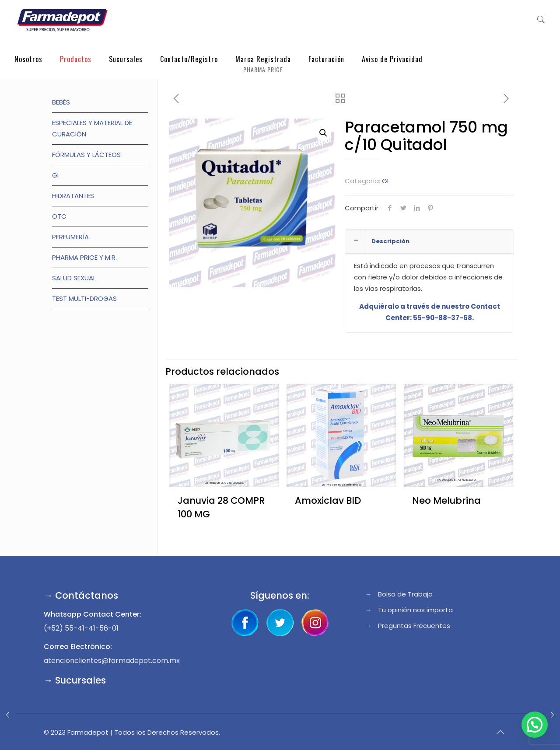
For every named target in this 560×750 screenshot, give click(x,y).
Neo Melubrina (446, 501)
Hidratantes (73, 196)
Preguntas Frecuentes (414, 626)
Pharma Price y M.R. (84, 257)
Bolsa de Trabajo (405, 594)
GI (385, 181)
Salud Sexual (74, 278)
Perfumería (70, 237)
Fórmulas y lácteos (86, 155)
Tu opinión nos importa (415, 610)
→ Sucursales (75, 680)
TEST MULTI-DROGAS (84, 298)
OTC (59, 216)
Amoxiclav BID (328, 501)
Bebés (61, 102)
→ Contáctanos (81, 595)
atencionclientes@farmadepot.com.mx (112, 661)
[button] (323, 133)
